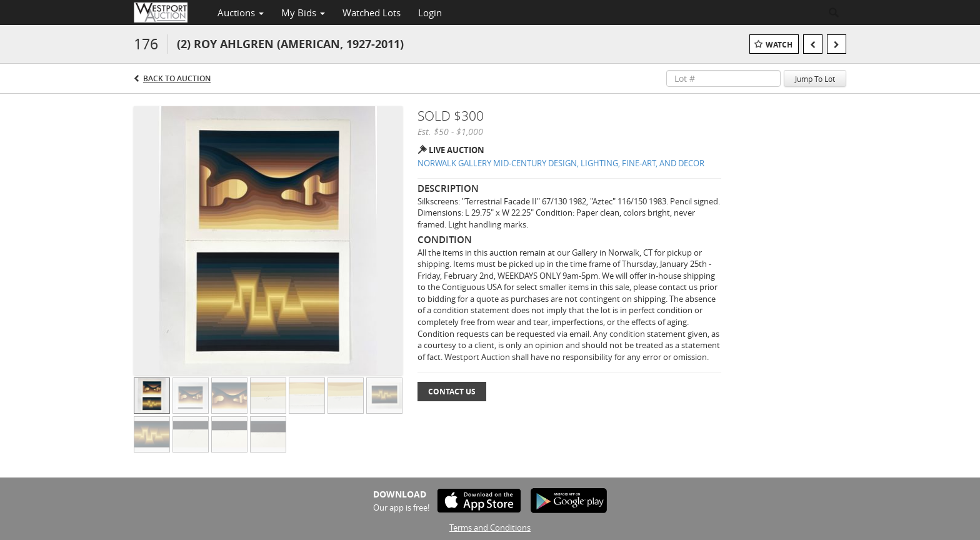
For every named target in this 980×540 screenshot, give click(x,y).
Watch (779, 45)
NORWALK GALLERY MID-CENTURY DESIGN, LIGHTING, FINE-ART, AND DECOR (561, 163)
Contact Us (452, 392)
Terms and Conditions (490, 527)
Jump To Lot (815, 79)
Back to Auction (177, 78)
